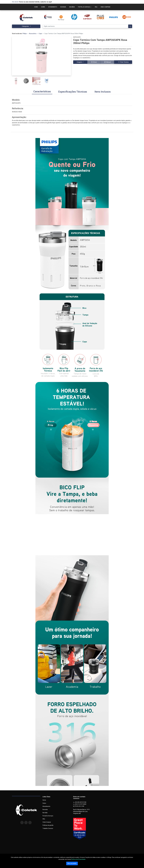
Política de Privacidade (78, 859)
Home (44, 800)
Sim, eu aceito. (72, 863)
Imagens (80, 62)
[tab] (42, 92)
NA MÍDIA (72, 7)
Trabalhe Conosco (48, 828)
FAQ (96, 7)
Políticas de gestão (48, 825)
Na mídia (45, 813)
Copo (40, 34)
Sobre (44, 803)
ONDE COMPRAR (105, 7)
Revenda (45, 810)
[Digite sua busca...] (85, 26)
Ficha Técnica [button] (123, 62)
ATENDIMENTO (53, 7)
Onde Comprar (47, 822)
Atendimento (46, 806)
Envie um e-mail (79, 806)
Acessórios (33, 34)
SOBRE (43, 7)
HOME (36, 7)
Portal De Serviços (48, 816)
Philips (25, 34)
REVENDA (63, 7)
